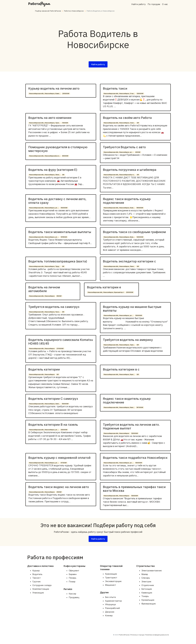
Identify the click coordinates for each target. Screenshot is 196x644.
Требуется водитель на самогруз (54, 307)
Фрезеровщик (149, 604)
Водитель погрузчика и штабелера (130, 170)
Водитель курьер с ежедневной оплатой (59, 458)
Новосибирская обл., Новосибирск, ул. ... (118, 152)
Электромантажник (152, 571)
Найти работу (138, 4)
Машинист (111, 585)
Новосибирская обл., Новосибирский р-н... (45, 156)
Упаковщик (38, 593)
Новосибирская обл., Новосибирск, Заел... (44, 404)
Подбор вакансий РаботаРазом (48, 11)
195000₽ (140, 208)
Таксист (37, 578)
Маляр (145, 574)
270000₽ (60, 349)
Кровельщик (148, 600)
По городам (154, 4)
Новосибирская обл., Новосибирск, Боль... (119, 237)
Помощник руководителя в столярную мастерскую (58, 149)
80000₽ (65, 156)
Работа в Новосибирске (74, 11)
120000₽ (140, 94)
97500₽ (64, 463)
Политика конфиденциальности (157, 635)
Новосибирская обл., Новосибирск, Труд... (45, 266)
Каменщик (147, 593)
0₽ (138, 123)
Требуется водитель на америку (128, 340)
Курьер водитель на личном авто (54, 88)
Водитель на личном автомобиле (44, 289)
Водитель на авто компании (50, 118)
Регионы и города (137, 635)
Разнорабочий (112, 608)
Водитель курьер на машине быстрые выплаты (132, 309)
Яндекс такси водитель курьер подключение (127, 201)
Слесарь (146, 578)
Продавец (74, 597)
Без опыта (110, 597)
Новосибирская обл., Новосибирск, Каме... (45, 94)
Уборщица (110, 604)
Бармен (73, 574)
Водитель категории (44, 369)
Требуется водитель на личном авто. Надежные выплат (131, 426)
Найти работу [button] (98, 64)
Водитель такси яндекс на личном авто (59, 487)
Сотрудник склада (42, 585)
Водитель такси (115, 88)
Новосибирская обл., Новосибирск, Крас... (119, 375)
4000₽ (138, 152)
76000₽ (65, 123)
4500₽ (59, 492)
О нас (165, 4)
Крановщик (111, 574)
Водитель (37, 574)
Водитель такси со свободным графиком (134, 232)
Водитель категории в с (121, 369)
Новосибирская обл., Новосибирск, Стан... (119, 94)
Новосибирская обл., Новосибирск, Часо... (45, 312)
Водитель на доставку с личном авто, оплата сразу (57, 201)
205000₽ (66, 94)
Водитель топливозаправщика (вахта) (58, 261)
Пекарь (72, 578)
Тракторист (111, 578)
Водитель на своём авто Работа (127, 118)
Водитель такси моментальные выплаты (60, 232)
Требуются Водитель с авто (124, 147)
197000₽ (140, 407)
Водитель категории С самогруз (53, 399)
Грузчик (36, 582)
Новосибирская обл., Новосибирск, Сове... (119, 123)
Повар (72, 582)
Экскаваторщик (113, 581)
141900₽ (64, 237)
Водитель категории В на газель (53, 425)
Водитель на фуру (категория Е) (53, 170)
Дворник (110, 612)
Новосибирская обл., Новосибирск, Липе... (45, 175)
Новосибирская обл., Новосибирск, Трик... (119, 345)
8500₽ (59, 296)
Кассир (72, 594)
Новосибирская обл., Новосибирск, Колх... (119, 208)
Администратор (113, 601)
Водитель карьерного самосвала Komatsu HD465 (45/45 (61, 342)
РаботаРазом (124, 635)
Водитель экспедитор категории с (129, 261)
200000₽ (130, 292)
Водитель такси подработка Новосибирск (135, 458)
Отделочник (148, 585)
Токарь (145, 596)
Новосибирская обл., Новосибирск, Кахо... (119, 407)
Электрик (146, 582)
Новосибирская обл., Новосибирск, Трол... (45, 123)
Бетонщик (147, 589)
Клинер (109, 616)
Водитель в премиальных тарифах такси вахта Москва (134, 489)
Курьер (36, 571)
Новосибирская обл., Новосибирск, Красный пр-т (106, 292)
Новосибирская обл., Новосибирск (42, 296)
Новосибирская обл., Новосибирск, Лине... (119, 266)
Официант (74, 571)
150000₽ (64, 208)
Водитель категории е (104, 287)
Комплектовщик (41, 589)
